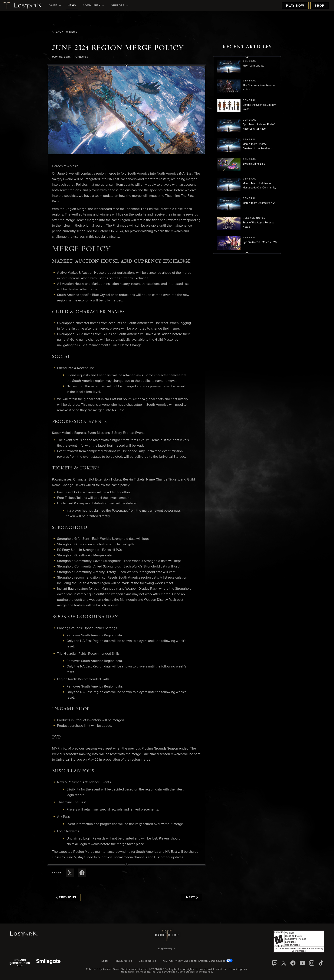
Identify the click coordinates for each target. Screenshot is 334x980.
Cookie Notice (148, 961)
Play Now (295, 6)
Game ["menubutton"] (55, 6)
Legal (105, 961)
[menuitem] (55, 6)
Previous (66, 897)
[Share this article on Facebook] (82, 873)
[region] (247, 155)
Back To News (65, 32)
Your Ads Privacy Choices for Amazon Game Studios (198, 961)
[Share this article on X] (70, 873)
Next (192, 897)
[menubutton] (167, 949)
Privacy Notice (123, 961)
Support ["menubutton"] (120, 6)
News (72, 6)
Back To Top (167, 935)
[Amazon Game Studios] (20, 963)
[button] (127, 110)
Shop (320, 6)
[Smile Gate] (48, 963)
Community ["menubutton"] (94, 6)
